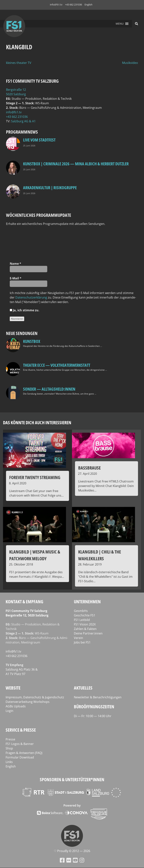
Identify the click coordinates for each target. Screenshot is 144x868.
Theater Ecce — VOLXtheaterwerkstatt (57, 365)
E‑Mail (16, 278)
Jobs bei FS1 (82, 642)
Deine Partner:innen (88, 633)
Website (13, 688)
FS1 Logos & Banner (20, 744)
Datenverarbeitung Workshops (28, 702)
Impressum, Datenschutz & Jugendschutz (35, 697)
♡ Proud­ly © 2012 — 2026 (72, 851)
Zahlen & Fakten (85, 629)
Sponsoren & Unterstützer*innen (72, 779)
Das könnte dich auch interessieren (37, 422)
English (88, 5)
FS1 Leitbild (82, 620)
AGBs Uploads (16, 706)
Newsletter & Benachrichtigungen (98, 697)
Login (9, 711)
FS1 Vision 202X (85, 624)
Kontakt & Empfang (24, 601)
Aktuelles (83, 688)
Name (15, 264)
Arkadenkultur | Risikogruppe (50, 188)
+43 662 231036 (73, 5)
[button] (120, 24)
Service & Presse (21, 730)
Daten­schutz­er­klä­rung (31, 297)
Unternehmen (87, 601)
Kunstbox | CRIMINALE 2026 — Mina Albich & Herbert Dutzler (76, 164)
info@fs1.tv (56, 5)
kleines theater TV (19, 63)
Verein (78, 638)
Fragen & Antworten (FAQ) (24, 753)
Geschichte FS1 (85, 615)
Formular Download (20, 757)
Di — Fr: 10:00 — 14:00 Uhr (93, 716)
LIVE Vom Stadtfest (39, 140)
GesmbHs (81, 611)
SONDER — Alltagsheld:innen (49, 389)
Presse (10, 739)
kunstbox (32, 341)
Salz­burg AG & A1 (23, 121)
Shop (9, 748)
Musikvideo (130, 63)
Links (9, 762)
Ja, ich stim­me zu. (25, 310)
